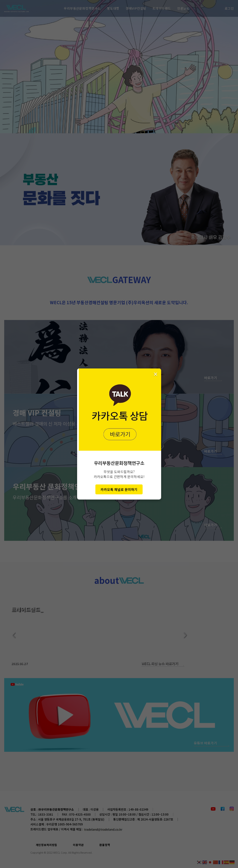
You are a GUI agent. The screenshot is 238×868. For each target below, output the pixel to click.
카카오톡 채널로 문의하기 (119, 489)
